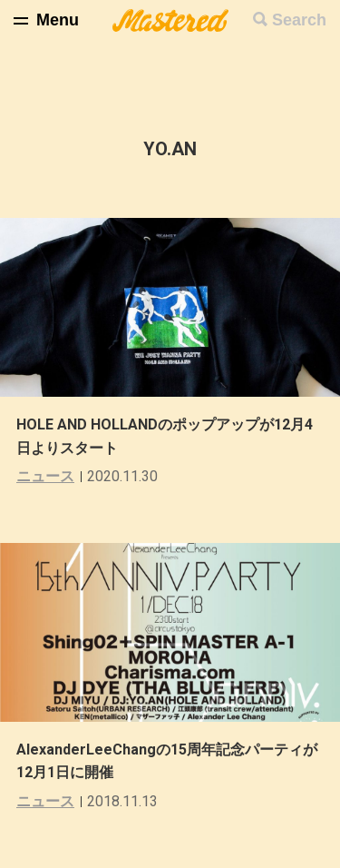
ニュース (45, 476)
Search (299, 20)
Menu (58, 20)
